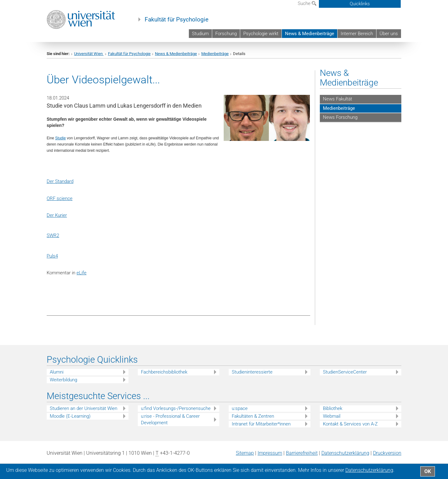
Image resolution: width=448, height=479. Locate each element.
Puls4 (52, 256)
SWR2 (53, 235)
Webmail (332, 416)
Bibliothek (333, 408)
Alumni (57, 372)
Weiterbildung (63, 380)
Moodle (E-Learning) (70, 416)
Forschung (226, 34)
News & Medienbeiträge (310, 34)
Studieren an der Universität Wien (84, 408)
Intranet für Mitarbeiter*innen (261, 424)
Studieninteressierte (252, 372)
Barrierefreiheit (302, 453)
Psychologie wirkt (261, 34)
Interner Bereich (357, 34)
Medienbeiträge (215, 54)
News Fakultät (338, 99)
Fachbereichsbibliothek (164, 372)
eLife (82, 273)
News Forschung (340, 117)
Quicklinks (360, 4)
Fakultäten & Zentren (253, 416)
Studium (200, 34)
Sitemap (245, 453)
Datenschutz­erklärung (345, 453)
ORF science (60, 198)
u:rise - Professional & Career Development (170, 419)
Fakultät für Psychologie (177, 20)
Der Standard (60, 181)
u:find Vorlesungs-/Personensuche (176, 408)
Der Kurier (57, 215)
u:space (240, 408)
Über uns (389, 34)
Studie (60, 138)
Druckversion (387, 453)
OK (428, 471)
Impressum (270, 453)
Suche (307, 3)
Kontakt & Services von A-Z (350, 424)
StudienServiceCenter (345, 372)
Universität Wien (89, 54)
